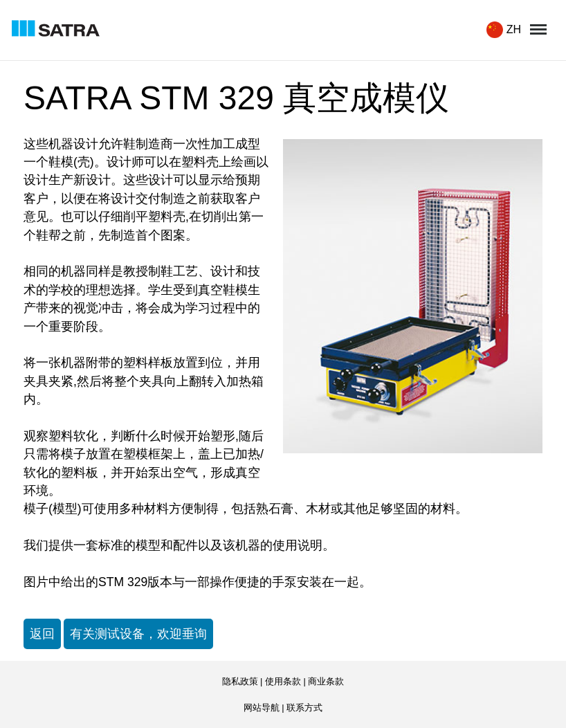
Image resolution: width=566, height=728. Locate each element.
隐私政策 (240, 681)
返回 (42, 634)
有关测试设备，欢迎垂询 (138, 634)
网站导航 (262, 708)
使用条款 (283, 681)
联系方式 (304, 708)
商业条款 (326, 681)
